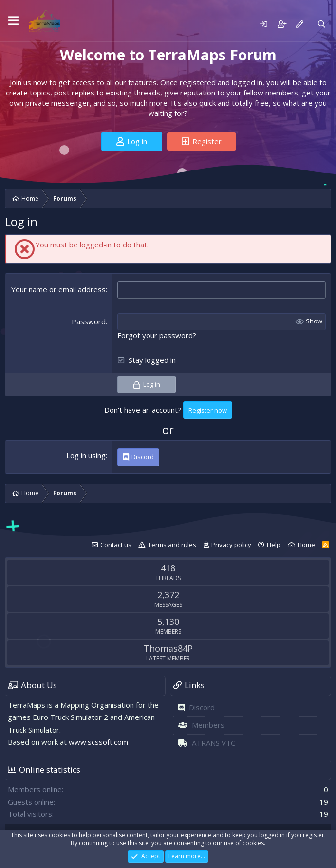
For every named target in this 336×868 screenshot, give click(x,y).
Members (208, 725)
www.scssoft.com (98, 742)
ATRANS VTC (214, 742)
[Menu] (13, 21)
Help (274, 544)
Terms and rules (172, 544)
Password (89, 321)
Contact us (116, 544)
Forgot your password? (157, 335)
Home (306, 544)
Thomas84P (168, 648)
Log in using (86, 455)
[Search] (322, 24)
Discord (202, 707)
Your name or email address (58, 289)
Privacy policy (231, 544)
